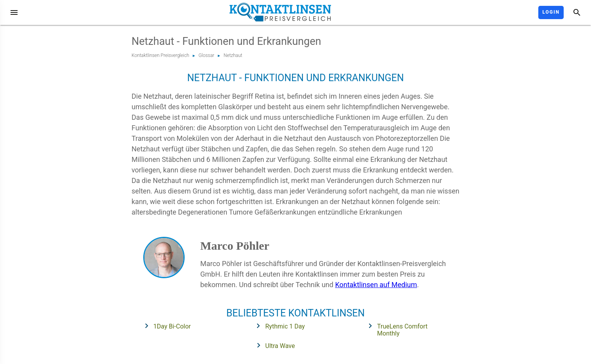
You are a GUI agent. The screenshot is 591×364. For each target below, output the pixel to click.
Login (551, 12)
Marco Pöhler (235, 246)
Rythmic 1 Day (278, 326)
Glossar (206, 55)
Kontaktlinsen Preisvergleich (160, 55)
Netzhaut (233, 55)
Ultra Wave (273, 345)
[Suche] (577, 12)
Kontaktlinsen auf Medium (376, 285)
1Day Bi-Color (165, 326)
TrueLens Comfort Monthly (395, 329)
